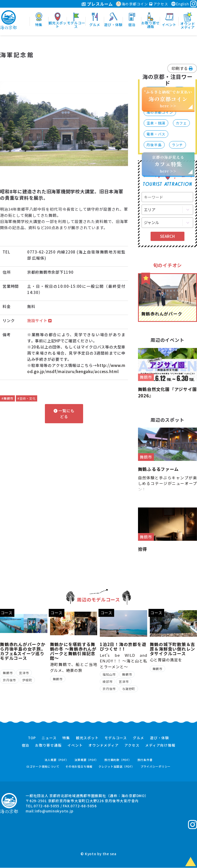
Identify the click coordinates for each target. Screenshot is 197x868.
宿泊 (26, 745)
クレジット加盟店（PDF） (117, 767)
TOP (32, 738)
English (180, 4)
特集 (66, 738)
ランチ (178, 145)
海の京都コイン (132, 4)
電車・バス (156, 134)
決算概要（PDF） (86, 760)
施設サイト (40, 320)
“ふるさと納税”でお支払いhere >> (168, 99)
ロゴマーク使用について (43, 767)
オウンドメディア (104, 745)
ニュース (49, 738)
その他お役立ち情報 (79, 767)
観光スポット (87, 738)
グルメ (139, 738)
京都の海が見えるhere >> (168, 164)
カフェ (181, 123)
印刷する (182, 68)
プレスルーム (97, 4)
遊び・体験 (160, 738)
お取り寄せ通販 (48, 745)
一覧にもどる (64, 414)
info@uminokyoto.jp (54, 811)
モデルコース (116, 738)
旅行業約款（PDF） (118, 760)
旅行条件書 (145, 760)
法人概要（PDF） (57, 760)
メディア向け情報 (160, 745)
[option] (64, 124)
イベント (75, 745)
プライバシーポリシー (156, 767)
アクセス (159, 4)
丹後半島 (154, 145)
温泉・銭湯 (156, 123)
